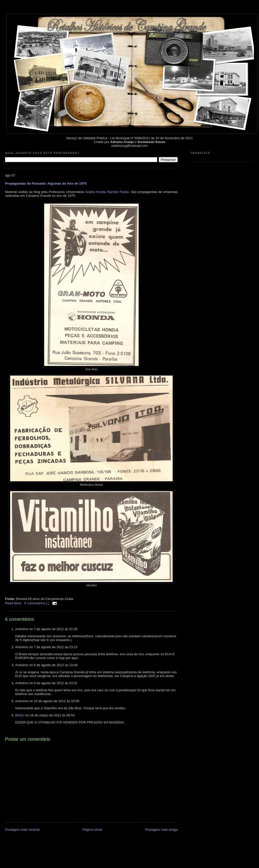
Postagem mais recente (22, 830)
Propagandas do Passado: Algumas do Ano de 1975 (46, 183)
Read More (13, 603)
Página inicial (93, 830)
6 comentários (35, 603)
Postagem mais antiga (161, 830)
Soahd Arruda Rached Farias (107, 192)
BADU (20, 715)
